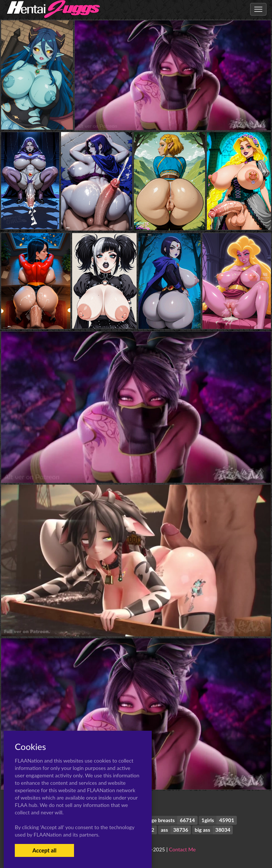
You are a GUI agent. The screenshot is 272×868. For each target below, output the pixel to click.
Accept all (44, 850)
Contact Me (182, 849)
